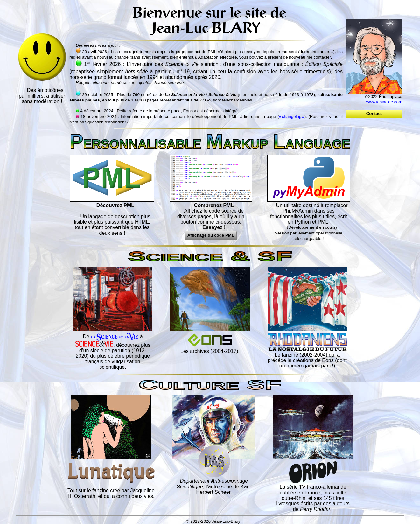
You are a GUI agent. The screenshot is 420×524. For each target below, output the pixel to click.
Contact (374, 113)
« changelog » (292, 117)
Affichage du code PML (211, 235)
